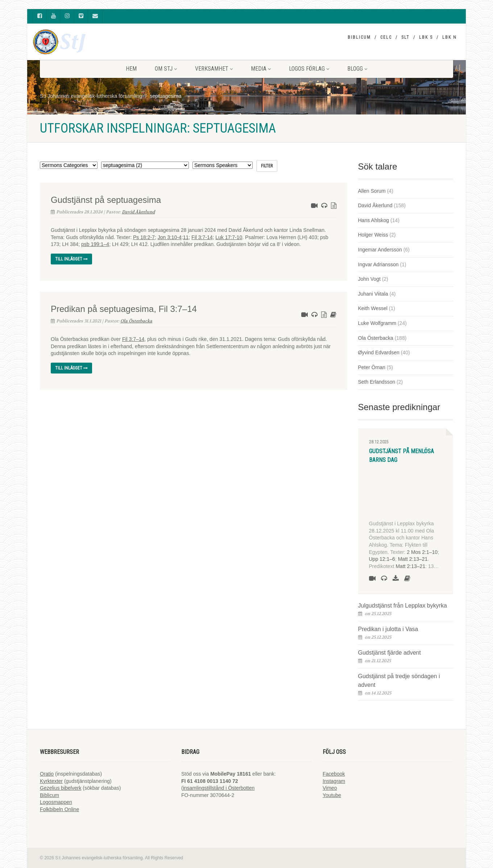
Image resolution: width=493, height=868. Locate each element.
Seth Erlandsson (377, 382)
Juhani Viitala (373, 294)
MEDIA (261, 69)
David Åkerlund (138, 212)
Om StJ (166, 69)
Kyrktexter (51, 781)
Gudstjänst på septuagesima (106, 200)
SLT (405, 37)
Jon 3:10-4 (170, 237)
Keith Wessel (373, 308)
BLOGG (357, 69)
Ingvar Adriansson (378, 264)
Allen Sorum (372, 191)
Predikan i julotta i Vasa (388, 629)
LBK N (449, 37)
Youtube (332, 795)
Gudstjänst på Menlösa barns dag (401, 456)
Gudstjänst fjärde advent (390, 653)
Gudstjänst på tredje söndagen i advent (399, 681)
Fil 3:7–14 (133, 339)
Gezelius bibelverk (61, 788)
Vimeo (330, 788)
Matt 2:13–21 (413, 559)
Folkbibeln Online (59, 809)
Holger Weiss (373, 235)
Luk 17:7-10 (229, 237)
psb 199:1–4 (95, 244)
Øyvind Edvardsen (379, 352)
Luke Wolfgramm (377, 323)
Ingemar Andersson (380, 250)
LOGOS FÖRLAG (309, 69)
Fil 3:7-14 (202, 237)
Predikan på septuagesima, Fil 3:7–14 (124, 309)
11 (186, 237)
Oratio (47, 774)
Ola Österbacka (136, 321)
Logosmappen (56, 802)
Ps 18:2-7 (144, 237)
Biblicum (359, 37)
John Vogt (369, 279)
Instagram (334, 781)
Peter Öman (372, 367)
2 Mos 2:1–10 (422, 552)
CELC (386, 37)
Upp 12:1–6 (382, 559)
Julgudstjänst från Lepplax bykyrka (403, 606)
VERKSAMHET (214, 69)
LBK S (426, 37)
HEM (131, 69)
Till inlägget (71, 259)
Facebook (334, 774)
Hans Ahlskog (374, 220)
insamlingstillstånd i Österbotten (219, 788)
